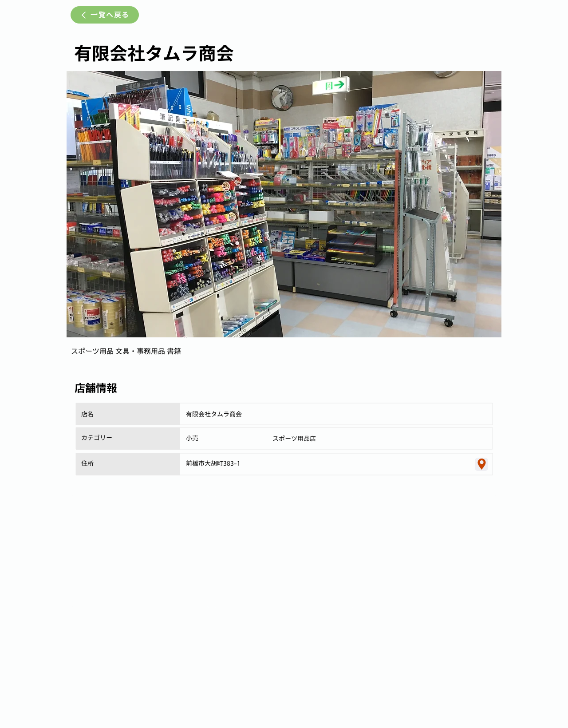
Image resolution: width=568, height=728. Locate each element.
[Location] (481, 464)
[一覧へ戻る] (105, 15)
